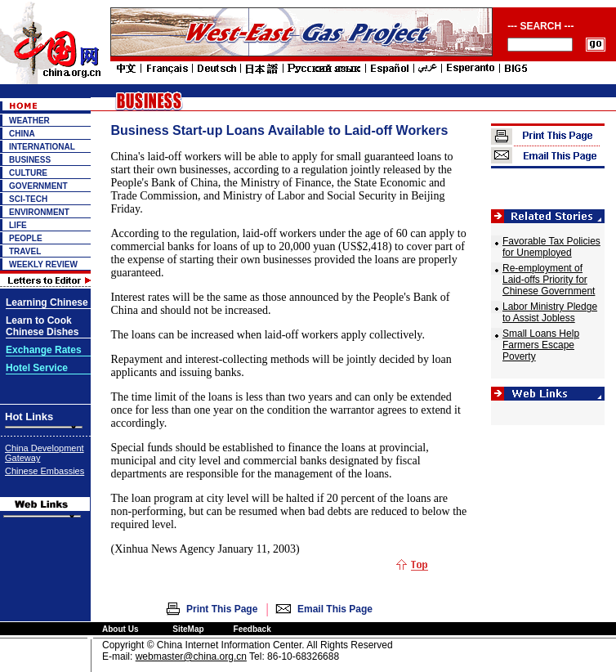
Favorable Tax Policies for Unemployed (551, 247)
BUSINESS (30, 160)
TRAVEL (25, 251)
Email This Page (335, 609)
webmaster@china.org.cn (191, 656)
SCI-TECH (28, 199)
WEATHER (29, 121)
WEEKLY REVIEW (43, 264)
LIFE (18, 225)
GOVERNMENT (38, 186)
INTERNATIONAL (42, 147)
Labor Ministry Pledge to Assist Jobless (550, 312)
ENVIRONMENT (39, 212)
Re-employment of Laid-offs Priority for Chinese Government (549, 280)
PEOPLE (26, 238)
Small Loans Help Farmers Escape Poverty (541, 345)
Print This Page (222, 609)
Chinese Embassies (45, 471)
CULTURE (28, 173)
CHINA (22, 134)
